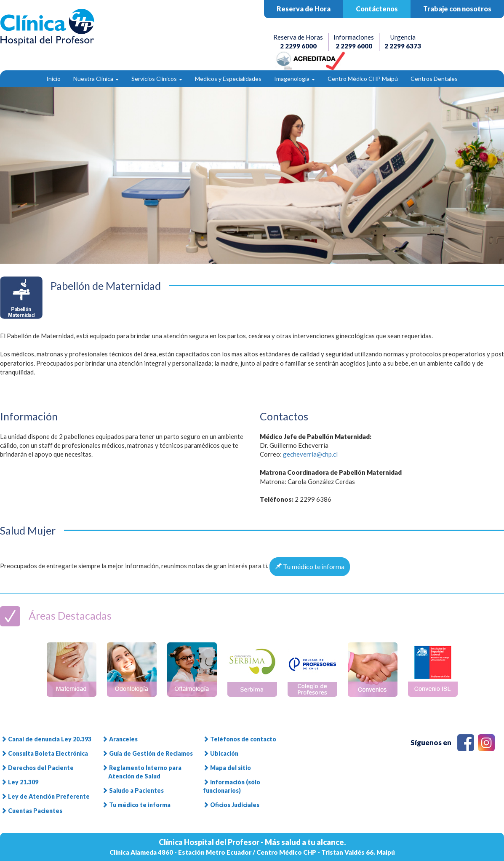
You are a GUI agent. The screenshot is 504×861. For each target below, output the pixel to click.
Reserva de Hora (304, 9)
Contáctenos (377, 9)
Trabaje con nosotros (457, 9)
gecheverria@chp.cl (310, 454)
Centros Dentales (434, 79)
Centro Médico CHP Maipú (363, 79)
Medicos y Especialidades (228, 79)
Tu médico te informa (310, 566)
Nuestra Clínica (96, 79)
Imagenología (295, 79)
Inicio (53, 79)
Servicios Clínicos (157, 79)
